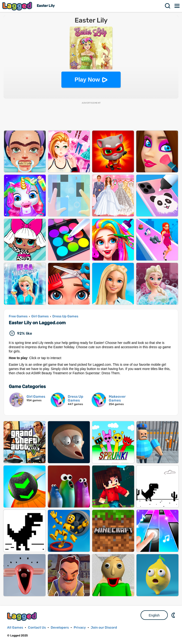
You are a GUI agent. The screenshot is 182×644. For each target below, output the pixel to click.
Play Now (87, 80)
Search (168, 6)
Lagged (18, 6)
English (154, 615)
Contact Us (37, 628)
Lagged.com (23, 616)
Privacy (80, 628)
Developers (60, 628)
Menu (177, 6)
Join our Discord (104, 628)
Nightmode (174, 615)
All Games (15, 628)
